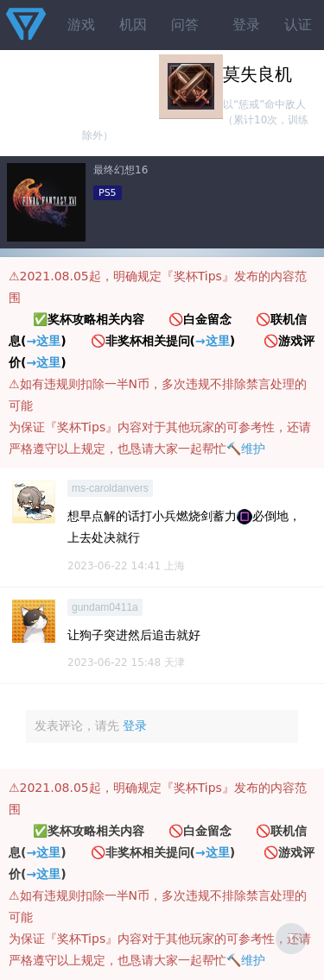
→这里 (43, 341)
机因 (133, 25)
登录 (246, 25)
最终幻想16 (121, 170)
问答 (185, 25)
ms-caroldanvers (110, 488)
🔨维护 (246, 449)
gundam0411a (105, 607)
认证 (298, 25)
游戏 (81, 25)
